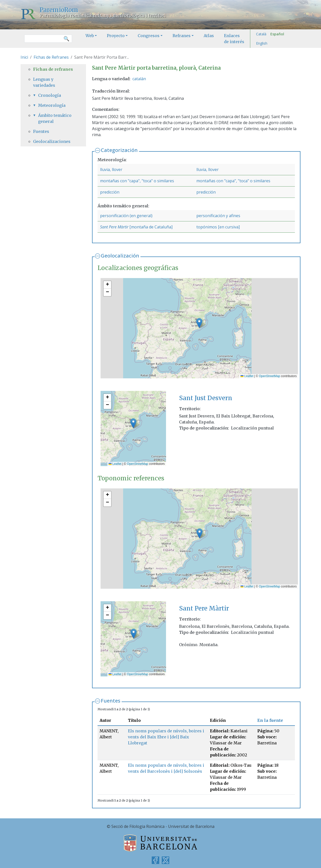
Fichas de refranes (53, 69)
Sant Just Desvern (206, 398)
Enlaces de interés (234, 39)
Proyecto (116, 36)
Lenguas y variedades (44, 82)
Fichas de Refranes (51, 57)
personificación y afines (218, 216)
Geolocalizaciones (52, 141)
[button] (199, 323)
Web (90, 36)
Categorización (119, 150)
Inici (24, 57)
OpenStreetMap (269, 376)
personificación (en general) (126, 216)
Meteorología (52, 105)
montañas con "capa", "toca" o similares (137, 181)
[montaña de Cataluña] (150, 227)
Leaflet (247, 376)
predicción (110, 192)
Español (277, 34)
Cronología (50, 95)
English (262, 43)
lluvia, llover (111, 169)
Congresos (149, 36)
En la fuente (270, 720)
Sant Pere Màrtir (114, 227)
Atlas (209, 36)
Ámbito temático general (55, 118)
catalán (139, 79)
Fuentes (111, 701)
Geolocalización (120, 256)
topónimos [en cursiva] (218, 227)
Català (261, 34)
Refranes (182, 36)
